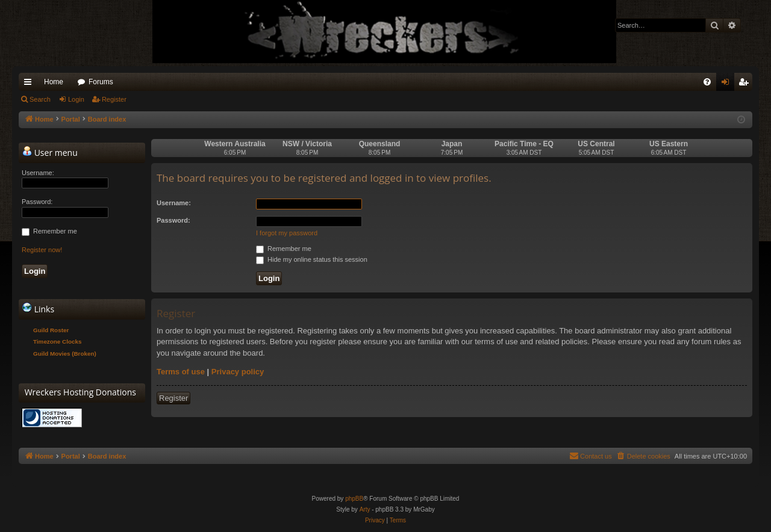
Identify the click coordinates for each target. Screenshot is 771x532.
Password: (173, 220)
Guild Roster (51, 330)
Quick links (30, 84)
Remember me (284, 249)
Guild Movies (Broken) (65, 354)
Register (114, 99)
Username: (174, 203)
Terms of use (181, 372)
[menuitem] (707, 82)
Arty (365, 509)
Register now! (42, 250)
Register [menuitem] (746, 84)
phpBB (354, 499)
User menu (50, 152)
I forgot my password (287, 233)
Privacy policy (238, 372)
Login (76, 99)
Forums (101, 82)
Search (40, 99)
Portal (71, 119)
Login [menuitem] (728, 84)
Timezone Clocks (58, 342)
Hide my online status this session (312, 259)
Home (54, 82)
